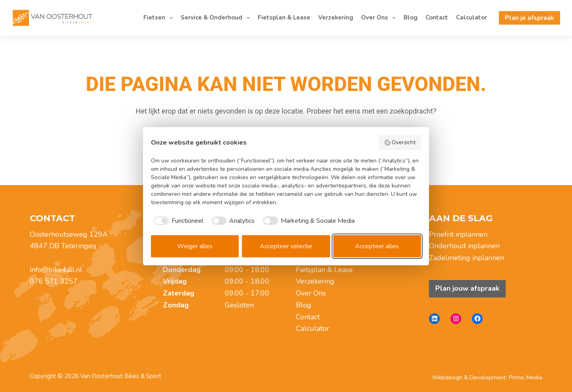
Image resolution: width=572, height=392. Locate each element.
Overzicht (400, 142)
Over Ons (380, 18)
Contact (437, 17)
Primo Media (526, 377)
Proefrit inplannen (458, 234)
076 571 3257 (54, 281)
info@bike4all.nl (56, 270)
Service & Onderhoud (217, 18)
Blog (411, 17)
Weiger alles (195, 246)
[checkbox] (177, 221)
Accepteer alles (377, 246)
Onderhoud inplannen (464, 246)
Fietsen (160, 18)
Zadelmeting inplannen (467, 258)
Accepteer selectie (286, 246)
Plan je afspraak (529, 18)
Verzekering (336, 17)
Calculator (472, 17)
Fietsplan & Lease (284, 17)
